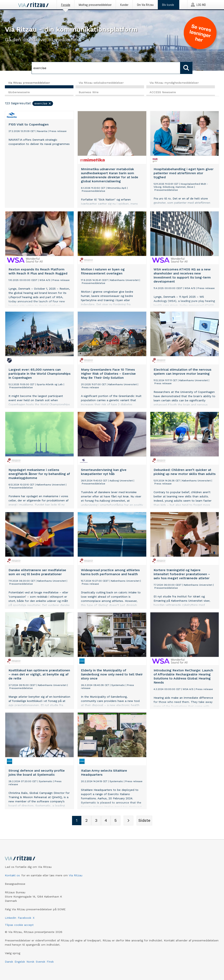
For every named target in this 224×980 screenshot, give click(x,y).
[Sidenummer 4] (106, 821)
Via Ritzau (76, 875)
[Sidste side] (144, 821)
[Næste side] (128, 821)
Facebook (24, 918)
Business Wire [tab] (89, 92)
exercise (43, 104)
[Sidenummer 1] (77, 821)
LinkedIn (11, 918)
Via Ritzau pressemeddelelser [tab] (29, 83)
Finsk (50, 962)
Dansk (9, 962)
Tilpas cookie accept (19, 925)
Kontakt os (12, 875)
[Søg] (106, 68)
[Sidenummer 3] (96, 821)
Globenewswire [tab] (19, 92)
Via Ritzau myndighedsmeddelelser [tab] (174, 83)
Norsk (30, 962)
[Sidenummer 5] (116, 821)
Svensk (40, 962)
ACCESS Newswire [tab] (163, 92)
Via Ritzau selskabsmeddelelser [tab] (101, 83)
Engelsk (20, 962)
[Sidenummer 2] (86, 821)
